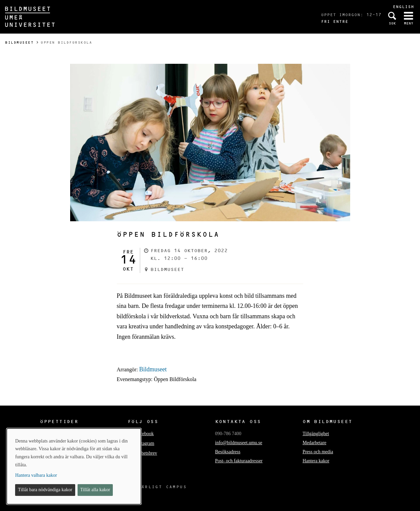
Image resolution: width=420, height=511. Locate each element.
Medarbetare (314, 443)
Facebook (144, 434)
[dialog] (74, 466)
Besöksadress (228, 452)
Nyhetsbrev (146, 453)
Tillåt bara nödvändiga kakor (45, 490)
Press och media (318, 452)
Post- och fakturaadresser (239, 461)
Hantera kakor (316, 461)
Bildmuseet (19, 42)
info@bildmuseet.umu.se (239, 443)
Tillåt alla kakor (95, 490)
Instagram (145, 443)
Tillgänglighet (316, 434)
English (403, 7)
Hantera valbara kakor (36, 475)
